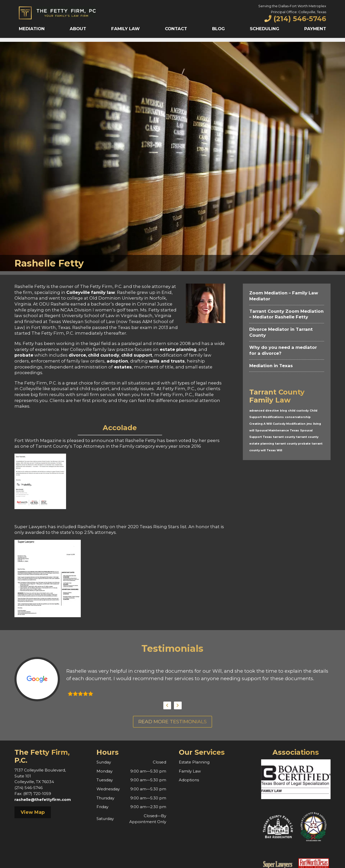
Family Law (126, 29)
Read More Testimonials (172, 722)
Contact (176, 29)
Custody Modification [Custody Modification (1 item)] (289, 424)
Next (178, 705)
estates (122, 367)
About (78, 29)
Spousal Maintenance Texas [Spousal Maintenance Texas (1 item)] (277, 431)
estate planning (178, 349)
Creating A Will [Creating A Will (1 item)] (260, 424)
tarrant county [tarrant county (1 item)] (284, 437)
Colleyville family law (91, 292)
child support (137, 355)
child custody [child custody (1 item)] (298, 411)
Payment (315, 29)
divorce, (78, 355)
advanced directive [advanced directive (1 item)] (264, 411)
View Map (33, 812)
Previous (167, 705)
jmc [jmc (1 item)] (309, 424)
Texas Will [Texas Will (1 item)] (274, 450)
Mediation (32, 29)
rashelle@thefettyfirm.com (43, 799)
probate (24, 355)
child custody (104, 355)
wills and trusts (167, 361)
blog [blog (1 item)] (283, 411)
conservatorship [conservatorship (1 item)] (298, 417)
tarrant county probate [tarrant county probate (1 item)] (293, 444)
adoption (117, 361)
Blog (218, 29)
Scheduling (264, 29)
